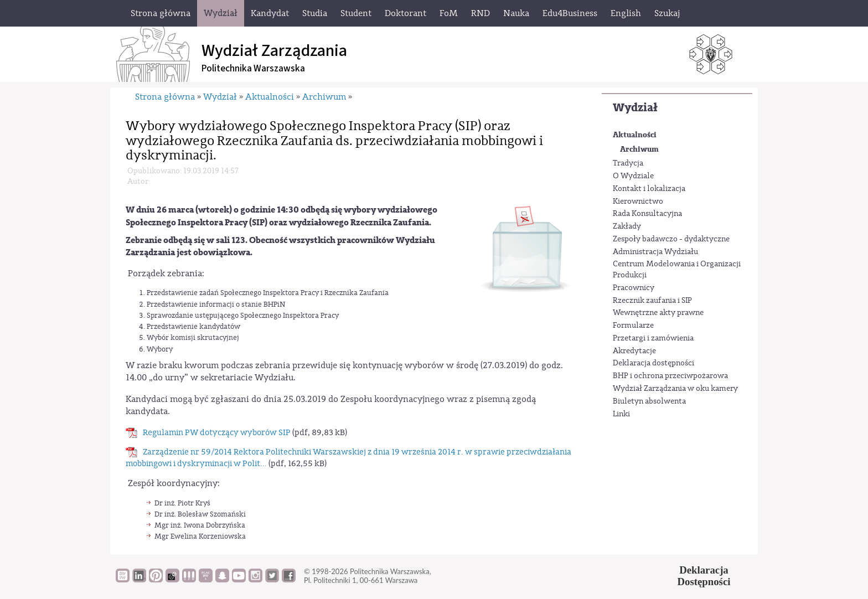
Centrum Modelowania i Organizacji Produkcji (677, 270)
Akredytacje (634, 351)
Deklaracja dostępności (653, 363)
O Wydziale (633, 176)
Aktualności (635, 135)
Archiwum (639, 149)
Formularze (633, 326)
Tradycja (628, 163)
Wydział (635, 108)
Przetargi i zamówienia (653, 338)
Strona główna (165, 97)
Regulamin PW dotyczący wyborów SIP (217, 433)
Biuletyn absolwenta (649, 401)
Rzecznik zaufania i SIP (652, 301)
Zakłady (627, 226)
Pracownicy (634, 288)
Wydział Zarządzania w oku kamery (675, 389)
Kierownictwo (638, 202)
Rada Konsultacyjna (647, 214)
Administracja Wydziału (655, 252)
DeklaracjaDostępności (704, 576)
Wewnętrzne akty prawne (658, 313)
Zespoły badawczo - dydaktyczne (671, 239)
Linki (621, 414)
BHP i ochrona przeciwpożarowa (670, 376)
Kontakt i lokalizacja (649, 189)
